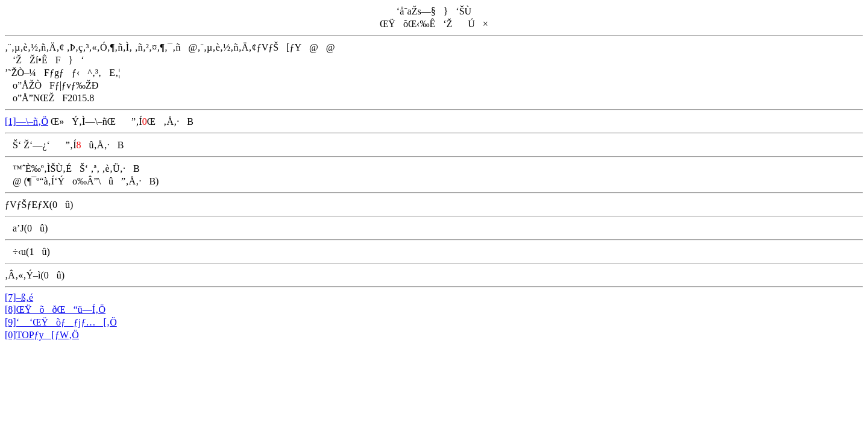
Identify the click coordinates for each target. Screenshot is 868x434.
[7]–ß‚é (19, 297)
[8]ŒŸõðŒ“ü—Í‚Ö (55, 310)
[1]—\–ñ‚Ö (27, 121)
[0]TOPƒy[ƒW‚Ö (42, 335)
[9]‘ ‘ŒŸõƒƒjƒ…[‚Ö (61, 322)
